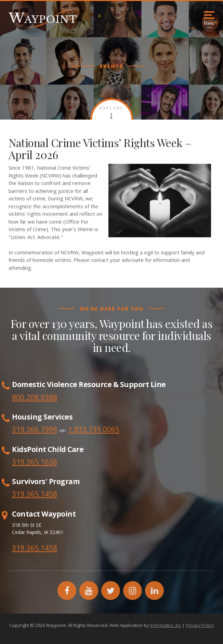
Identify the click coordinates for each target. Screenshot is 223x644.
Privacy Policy (200, 625)
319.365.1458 (35, 548)
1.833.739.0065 (94, 429)
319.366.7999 (35, 429)
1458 (49, 494)
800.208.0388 (35, 397)
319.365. (26, 494)
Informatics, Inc (166, 625)
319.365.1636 (35, 462)
